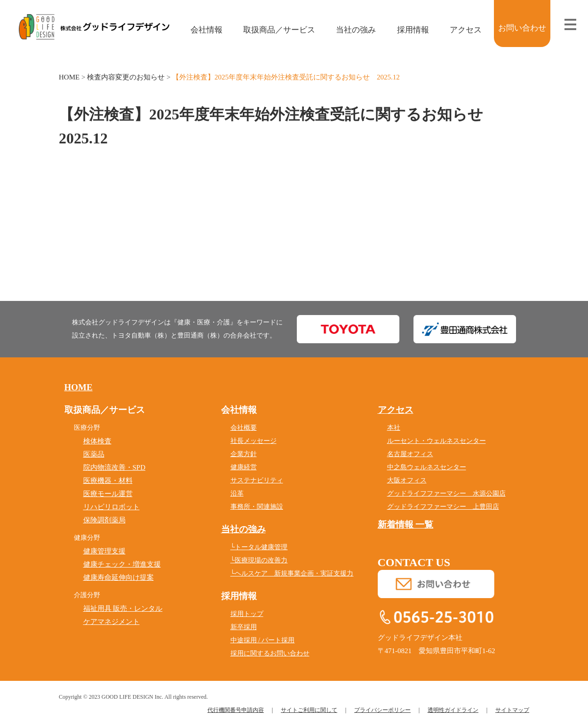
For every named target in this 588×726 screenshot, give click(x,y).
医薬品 (94, 454)
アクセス (459, 30)
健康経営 (244, 467)
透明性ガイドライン (453, 710)
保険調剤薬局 (104, 520)
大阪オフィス (407, 480)
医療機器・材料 (108, 481)
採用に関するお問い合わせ (270, 653)
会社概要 (244, 428)
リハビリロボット (111, 507)
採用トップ (247, 614)
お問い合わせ (522, 28)
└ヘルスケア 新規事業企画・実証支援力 (292, 573)
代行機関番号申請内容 (236, 710)
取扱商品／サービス (273, 30)
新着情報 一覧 (406, 525)
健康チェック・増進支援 (122, 564)
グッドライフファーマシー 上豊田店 (443, 507)
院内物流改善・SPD (115, 467)
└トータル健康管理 (259, 547)
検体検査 (97, 441)
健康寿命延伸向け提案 (119, 577)
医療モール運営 (108, 494)
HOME (69, 77)
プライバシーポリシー (382, 710)
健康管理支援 (104, 551)
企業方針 (244, 454)
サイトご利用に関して (309, 710)
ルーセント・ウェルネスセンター (437, 441)
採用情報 (406, 30)
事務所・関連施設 (257, 507)
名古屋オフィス (410, 454)
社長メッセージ (254, 441)
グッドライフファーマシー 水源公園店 (446, 493)
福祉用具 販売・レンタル (123, 608)
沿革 (237, 493)
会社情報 (200, 30)
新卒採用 (244, 627)
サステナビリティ (257, 480)
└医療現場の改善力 (259, 560)
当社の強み (350, 30)
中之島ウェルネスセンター (427, 467)
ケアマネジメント (111, 622)
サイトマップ (512, 710)
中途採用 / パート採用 (263, 640)
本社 (394, 428)
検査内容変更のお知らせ (126, 77)
